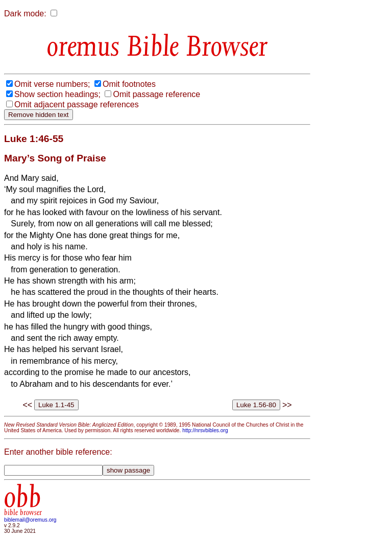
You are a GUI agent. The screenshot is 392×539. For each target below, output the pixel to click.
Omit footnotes (129, 84)
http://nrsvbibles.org (205, 430)
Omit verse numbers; (52, 84)
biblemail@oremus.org (30, 520)
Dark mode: (25, 14)
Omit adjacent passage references (77, 104)
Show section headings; (57, 94)
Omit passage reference (156, 94)
